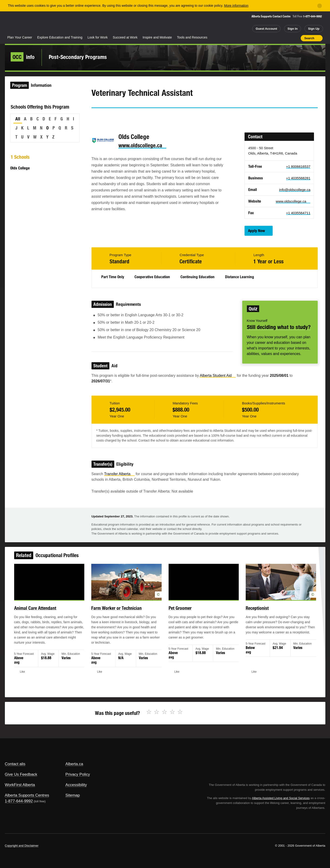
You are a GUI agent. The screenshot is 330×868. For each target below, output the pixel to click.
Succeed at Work (125, 37)
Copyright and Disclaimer (22, 846)
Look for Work (98, 37)
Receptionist (251, 612)
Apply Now (256, 231)
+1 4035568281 (298, 178)
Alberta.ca (74, 764)
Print (296, 38)
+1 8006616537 (298, 166)
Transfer (119, 474)
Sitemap (72, 795)
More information (236, 6)
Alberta (23, 23)
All (18, 119)
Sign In (292, 29)
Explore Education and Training (60, 37)
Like (288, 38)
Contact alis (15, 764)
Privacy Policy (78, 774)
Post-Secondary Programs (78, 57)
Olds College (20, 168)
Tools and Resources (192, 37)
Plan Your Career (20, 37)
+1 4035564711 (298, 213)
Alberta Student (218, 376)
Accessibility (76, 785)
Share (271, 38)
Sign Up (314, 29)
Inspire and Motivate (157, 37)
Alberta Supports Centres (27, 795)
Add (279, 38)
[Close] (320, 6)
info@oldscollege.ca (295, 190)
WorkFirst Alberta (20, 785)
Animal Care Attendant (43, 612)
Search (309, 38)
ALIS (55, 23)
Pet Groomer (179, 612)
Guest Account (266, 29)
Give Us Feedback (21, 774)
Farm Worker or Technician (119, 612)
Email (134, 116)
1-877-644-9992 (312, 16)
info (23, 57)
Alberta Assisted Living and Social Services (281, 798)
